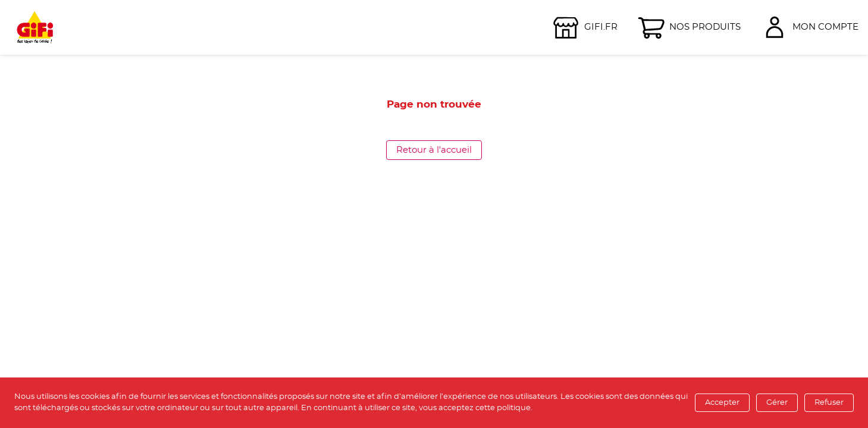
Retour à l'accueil (434, 150)
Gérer (777, 403)
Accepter (722, 403)
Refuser (829, 403)
